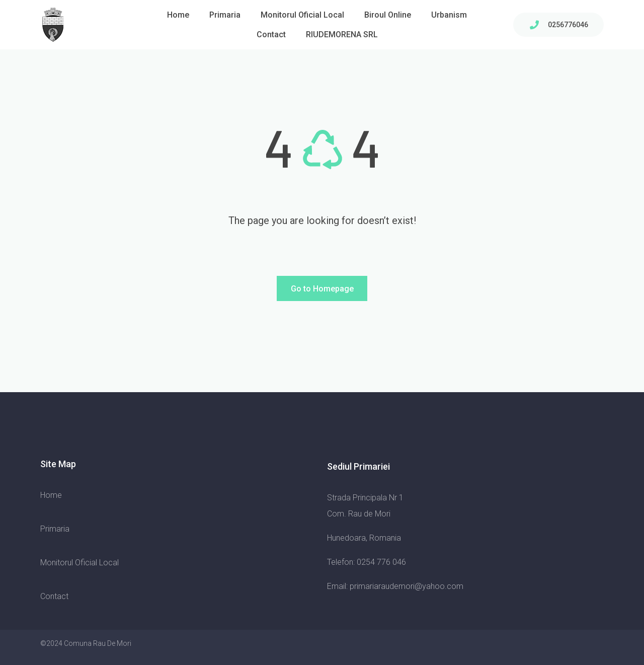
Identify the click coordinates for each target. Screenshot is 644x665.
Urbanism (449, 15)
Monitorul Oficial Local (302, 15)
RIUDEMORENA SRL (342, 34)
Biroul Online (388, 15)
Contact (271, 34)
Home (178, 15)
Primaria (225, 15)
